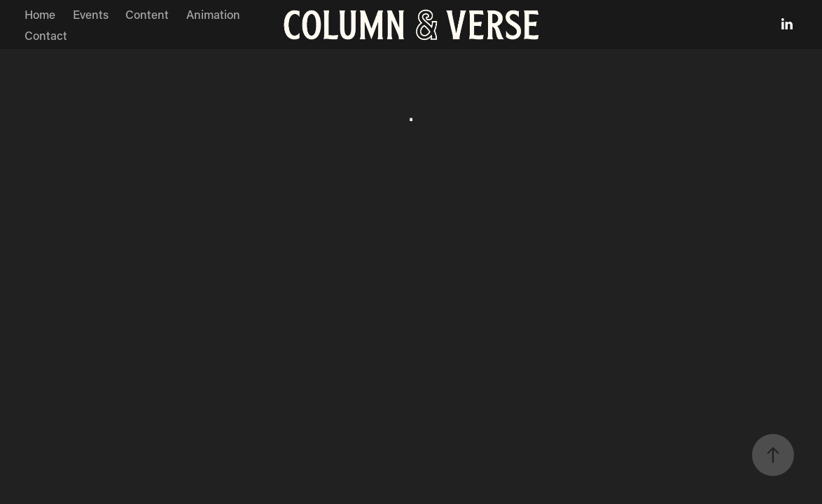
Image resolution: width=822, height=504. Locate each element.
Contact (46, 35)
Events (91, 14)
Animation (213, 14)
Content (147, 14)
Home (40, 14)
